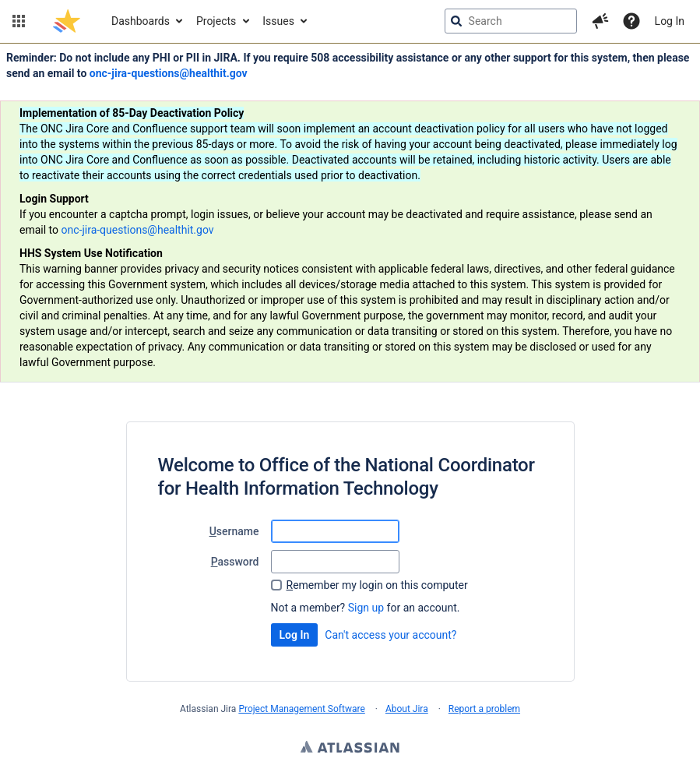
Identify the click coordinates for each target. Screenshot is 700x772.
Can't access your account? (390, 635)
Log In (670, 21)
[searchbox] (511, 21)
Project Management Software (301, 709)
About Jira (407, 709)
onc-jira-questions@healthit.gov (169, 73)
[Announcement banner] (350, 213)
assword (235, 562)
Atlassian (350, 749)
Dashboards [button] (141, 21)
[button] (19, 21)
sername (234, 531)
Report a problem (484, 709)
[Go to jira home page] (67, 21)
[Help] (631, 21)
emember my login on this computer (377, 585)
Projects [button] (216, 21)
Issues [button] (278, 21)
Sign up (366, 608)
